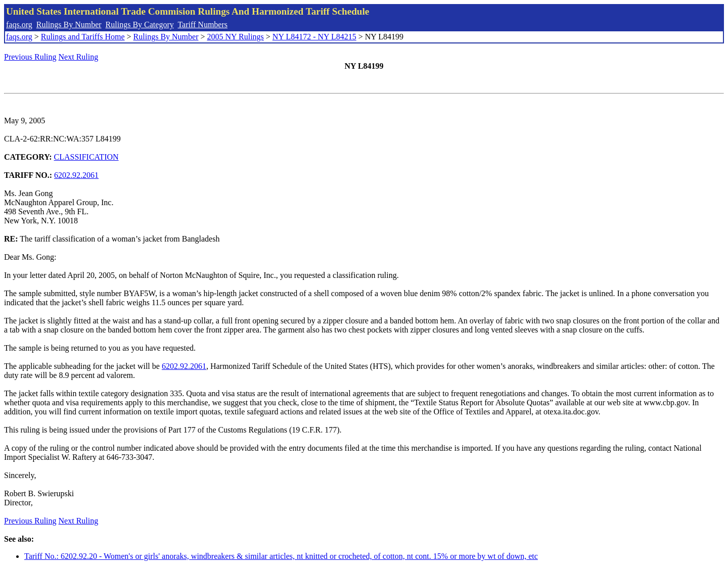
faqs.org (19, 25)
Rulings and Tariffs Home (83, 37)
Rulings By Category (140, 25)
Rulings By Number (69, 25)
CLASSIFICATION (86, 157)
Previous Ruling (30, 57)
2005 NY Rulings (236, 37)
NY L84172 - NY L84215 (314, 37)
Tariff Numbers (202, 25)
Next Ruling (79, 57)
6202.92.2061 (76, 175)
